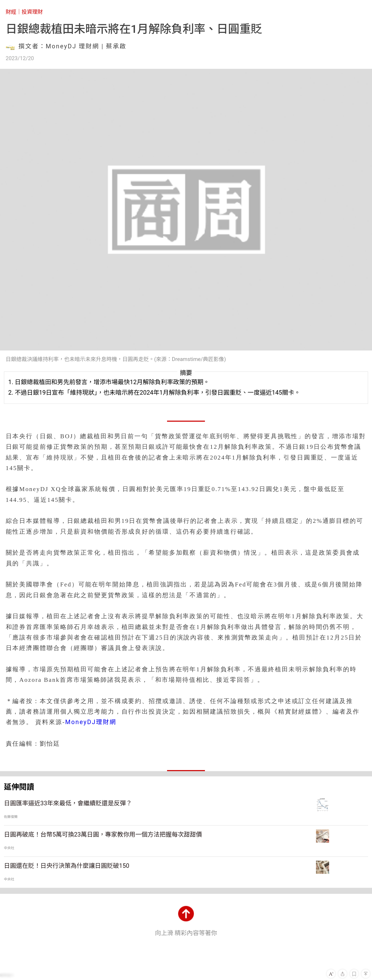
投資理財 (32, 12)
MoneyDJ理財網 (91, 722)
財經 (11, 12)
